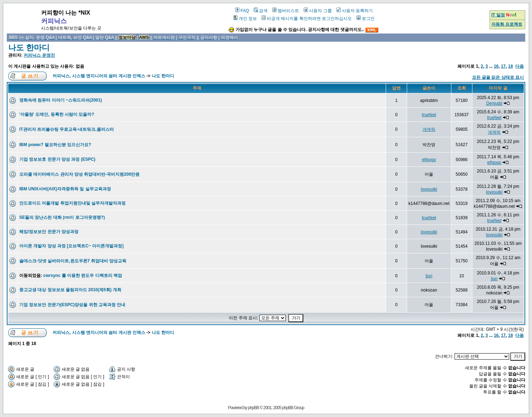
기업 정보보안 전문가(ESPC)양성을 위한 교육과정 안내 (72, 305)
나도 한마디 (29, 48)
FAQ (242, 11)
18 (510, 66)
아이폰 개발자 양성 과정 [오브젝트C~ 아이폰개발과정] (71, 246)
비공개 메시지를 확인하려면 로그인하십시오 (307, 19)
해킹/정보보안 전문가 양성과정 (49, 232)
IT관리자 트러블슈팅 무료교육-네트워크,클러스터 (67, 129)
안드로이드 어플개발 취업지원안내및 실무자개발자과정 (72, 203)
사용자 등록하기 (355, 11)
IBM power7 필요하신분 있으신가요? (55, 145)
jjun (429, 276)
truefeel (429, 115)
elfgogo (429, 160)
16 (496, 66)
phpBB (254, 408)
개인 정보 (245, 19)
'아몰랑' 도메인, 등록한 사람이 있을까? (57, 114)
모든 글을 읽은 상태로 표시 (498, 77)
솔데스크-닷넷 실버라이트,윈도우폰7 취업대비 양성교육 (73, 261)
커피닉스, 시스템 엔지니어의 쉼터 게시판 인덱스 (99, 76)
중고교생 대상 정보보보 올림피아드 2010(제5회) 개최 (70, 290)
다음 (520, 66)
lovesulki (429, 189)
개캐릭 (429, 129)
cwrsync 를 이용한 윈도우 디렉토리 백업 (83, 276)
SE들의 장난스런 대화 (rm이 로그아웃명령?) (62, 217)
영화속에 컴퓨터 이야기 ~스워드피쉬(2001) (61, 100)
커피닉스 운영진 (39, 55)
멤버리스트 (286, 11)
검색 (261, 11)
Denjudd (494, 103)
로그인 (366, 19)
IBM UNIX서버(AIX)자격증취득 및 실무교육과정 (65, 189)
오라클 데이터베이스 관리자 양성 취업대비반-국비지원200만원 (79, 174)
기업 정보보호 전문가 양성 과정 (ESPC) (57, 159)
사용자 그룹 (318, 11)
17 (503, 66)
